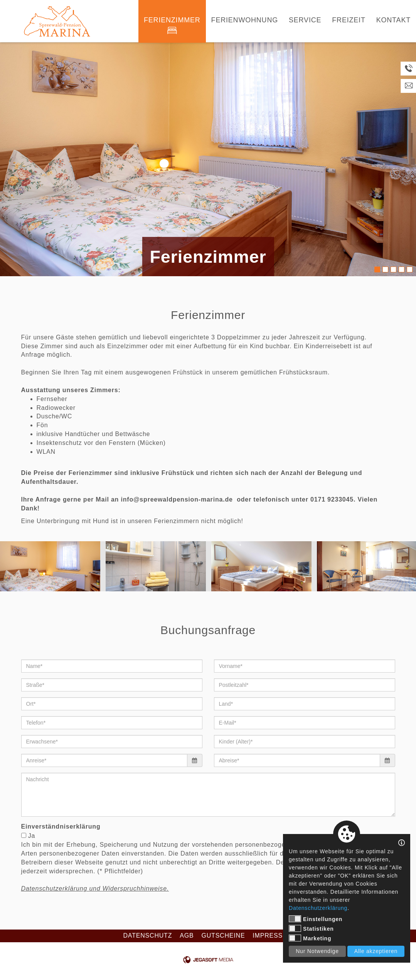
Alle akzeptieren (376, 951)
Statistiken (311, 928)
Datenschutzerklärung (318, 908)
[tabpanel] (208, 159)
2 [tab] (385, 269)
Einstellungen (316, 919)
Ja (32, 836)
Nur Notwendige (317, 951)
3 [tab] (393, 269)
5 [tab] (410, 269)
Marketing (310, 938)
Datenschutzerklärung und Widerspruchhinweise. (95, 889)
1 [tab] (377, 269)
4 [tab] (402, 269)
